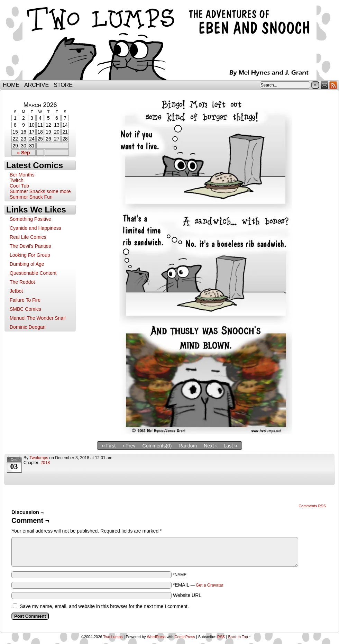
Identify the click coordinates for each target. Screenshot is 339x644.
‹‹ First (109, 446)
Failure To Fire (25, 300)
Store (63, 85)
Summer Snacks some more (40, 191)
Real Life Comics (28, 237)
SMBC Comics (25, 309)
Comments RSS (312, 506)
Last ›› (231, 446)
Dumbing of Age (27, 264)
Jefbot (16, 291)
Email (325, 85)
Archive (36, 85)
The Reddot (22, 282)
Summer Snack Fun (31, 197)
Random (188, 446)
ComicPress (185, 637)
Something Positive (30, 219)
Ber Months (22, 175)
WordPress (156, 637)
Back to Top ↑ (239, 637)
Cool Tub (19, 186)
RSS (333, 85)
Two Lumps (169, 42)
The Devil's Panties (30, 246)
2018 (45, 463)
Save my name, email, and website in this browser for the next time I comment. (104, 606)
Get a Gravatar (209, 585)
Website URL (187, 595)
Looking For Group (30, 255)
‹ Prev (129, 446)
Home (11, 85)
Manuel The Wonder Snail (38, 318)
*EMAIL (198, 585)
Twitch (17, 180)
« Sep (23, 153)
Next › (210, 446)
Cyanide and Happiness (35, 228)
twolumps (39, 458)
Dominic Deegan (28, 327)
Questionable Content (33, 273)
